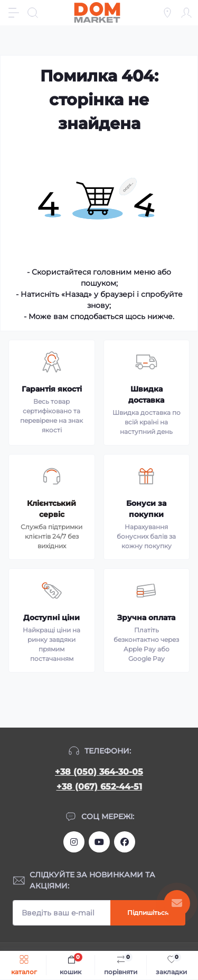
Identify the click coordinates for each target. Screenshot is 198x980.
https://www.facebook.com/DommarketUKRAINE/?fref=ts (125, 842)
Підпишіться (148, 913)
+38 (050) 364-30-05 (99, 772)
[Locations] (167, 13)
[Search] (33, 13)
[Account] (186, 13)
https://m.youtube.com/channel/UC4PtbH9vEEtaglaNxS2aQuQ (99, 842)
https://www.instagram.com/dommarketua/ (74, 842)
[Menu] (14, 13)
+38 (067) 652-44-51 (99, 787)
